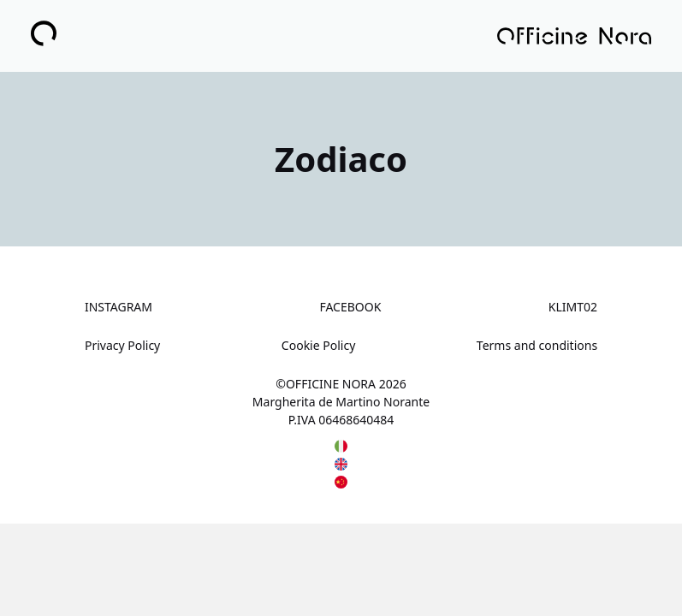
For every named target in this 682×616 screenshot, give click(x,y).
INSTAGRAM (119, 307)
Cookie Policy (318, 345)
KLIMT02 (573, 307)
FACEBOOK (350, 307)
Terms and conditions (537, 345)
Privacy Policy (122, 345)
